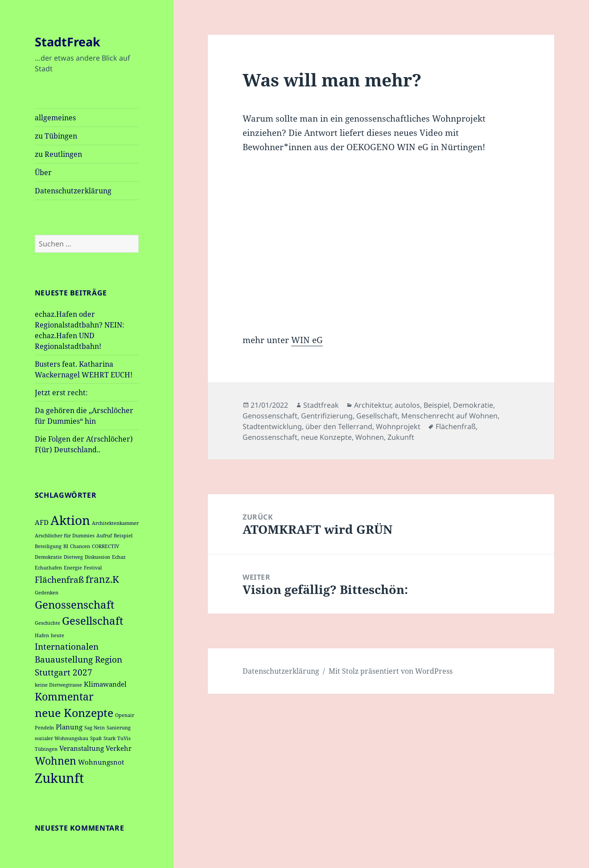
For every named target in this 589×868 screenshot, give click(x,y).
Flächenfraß (456, 426)
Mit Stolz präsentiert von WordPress (391, 671)
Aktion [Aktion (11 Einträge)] (70, 520)
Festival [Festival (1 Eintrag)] (93, 568)
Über (43, 172)
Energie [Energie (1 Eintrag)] (73, 568)
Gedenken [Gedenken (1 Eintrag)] (47, 593)
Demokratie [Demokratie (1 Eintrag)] (48, 557)
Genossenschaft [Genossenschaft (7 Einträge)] (74, 605)
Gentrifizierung (327, 416)
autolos (407, 405)
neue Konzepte (326, 437)
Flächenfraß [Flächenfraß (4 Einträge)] (59, 579)
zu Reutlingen (58, 154)
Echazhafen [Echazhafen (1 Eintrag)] (48, 568)
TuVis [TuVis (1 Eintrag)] (124, 738)
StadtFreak (68, 42)
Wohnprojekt (398, 426)
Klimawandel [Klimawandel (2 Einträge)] (105, 684)
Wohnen (370, 437)
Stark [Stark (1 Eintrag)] (109, 738)
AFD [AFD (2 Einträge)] (42, 522)
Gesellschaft (377, 416)
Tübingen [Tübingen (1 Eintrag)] (46, 749)
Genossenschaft (270, 416)
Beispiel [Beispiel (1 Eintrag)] (123, 536)
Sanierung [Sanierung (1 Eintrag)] (119, 728)
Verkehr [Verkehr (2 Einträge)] (119, 748)
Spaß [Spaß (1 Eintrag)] (96, 738)
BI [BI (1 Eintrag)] (66, 546)
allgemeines (55, 118)
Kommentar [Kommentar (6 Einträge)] (64, 697)
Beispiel (437, 405)
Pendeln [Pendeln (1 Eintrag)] (44, 728)
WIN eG (307, 340)
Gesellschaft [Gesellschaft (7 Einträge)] (93, 621)
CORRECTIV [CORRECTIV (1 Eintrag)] (105, 546)
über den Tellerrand (339, 426)
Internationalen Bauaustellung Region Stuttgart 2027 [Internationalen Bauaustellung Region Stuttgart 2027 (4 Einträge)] (78, 659)
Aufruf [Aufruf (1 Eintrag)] (104, 536)
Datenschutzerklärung (73, 191)
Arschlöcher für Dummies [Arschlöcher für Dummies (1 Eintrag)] (65, 536)
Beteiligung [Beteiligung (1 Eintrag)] (48, 546)
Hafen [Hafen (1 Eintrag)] (42, 635)
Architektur (373, 405)
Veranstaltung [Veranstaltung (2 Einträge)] (82, 748)
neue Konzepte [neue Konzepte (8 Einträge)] (74, 712)
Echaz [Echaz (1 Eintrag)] (119, 557)
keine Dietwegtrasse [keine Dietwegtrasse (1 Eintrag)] (58, 685)
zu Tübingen (56, 136)
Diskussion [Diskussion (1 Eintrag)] (97, 557)
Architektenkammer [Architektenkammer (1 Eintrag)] (115, 523)
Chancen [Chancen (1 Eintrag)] (80, 546)
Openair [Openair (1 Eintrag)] (125, 715)
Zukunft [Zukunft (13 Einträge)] (59, 778)
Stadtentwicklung (272, 426)
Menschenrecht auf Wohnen (449, 416)
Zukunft (401, 437)
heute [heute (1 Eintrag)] (58, 635)
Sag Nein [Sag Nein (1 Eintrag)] (95, 728)
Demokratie (473, 405)
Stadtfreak (321, 405)
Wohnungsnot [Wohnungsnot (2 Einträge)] (101, 762)
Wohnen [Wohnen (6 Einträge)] (56, 761)
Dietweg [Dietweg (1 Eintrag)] (73, 557)
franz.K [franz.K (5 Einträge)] (102, 579)
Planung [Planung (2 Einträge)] (69, 727)
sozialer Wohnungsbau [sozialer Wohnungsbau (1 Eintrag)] (62, 738)
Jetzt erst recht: (61, 393)
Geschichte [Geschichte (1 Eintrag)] (47, 623)
